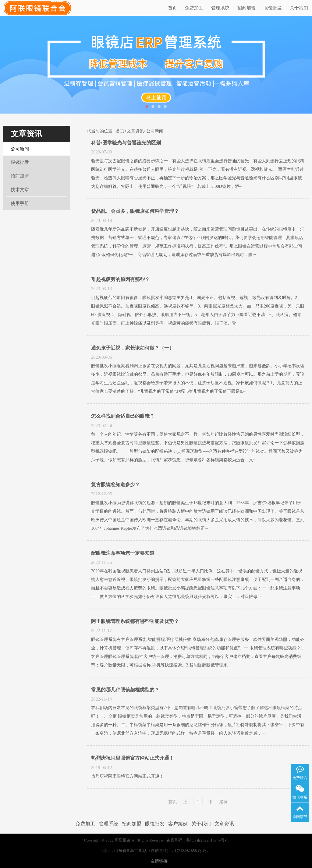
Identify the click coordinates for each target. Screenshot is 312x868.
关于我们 (299, 8)
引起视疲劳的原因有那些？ (120, 279)
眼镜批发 (273, 8)
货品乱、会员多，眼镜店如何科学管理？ (135, 211)
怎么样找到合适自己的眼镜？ (123, 416)
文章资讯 (27, 134)
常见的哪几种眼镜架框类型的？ (125, 690)
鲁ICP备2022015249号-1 (207, 840)
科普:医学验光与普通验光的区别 (126, 143)
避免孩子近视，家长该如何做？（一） (133, 348)
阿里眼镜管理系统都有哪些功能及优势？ (135, 621)
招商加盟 (246, 8)
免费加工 (194, 8)
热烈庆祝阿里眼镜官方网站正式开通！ (133, 758)
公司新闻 (20, 149)
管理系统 (220, 8)
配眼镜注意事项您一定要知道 (123, 553)
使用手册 (20, 203)
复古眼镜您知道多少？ (115, 485)
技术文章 (20, 190)
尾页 (223, 802)
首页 (172, 8)
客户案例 (178, 824)
